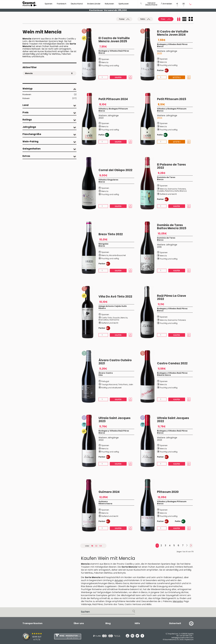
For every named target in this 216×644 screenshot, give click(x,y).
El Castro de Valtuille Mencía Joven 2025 (114, 40)
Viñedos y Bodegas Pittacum (113, 109)
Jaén (131, 384)
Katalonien (134, 580)
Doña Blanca (181, 191)
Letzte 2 (177, 77)
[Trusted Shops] (33, 637)
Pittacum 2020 (168, 492)
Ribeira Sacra (164, 375)
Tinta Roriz (123, 384)
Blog (108, 623)
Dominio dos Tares (114, 604)
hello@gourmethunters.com (182, 638)
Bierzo (48, 39)
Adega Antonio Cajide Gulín (113, 306)
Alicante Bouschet (117, 255)
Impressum (189, 640)
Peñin (145, 19)
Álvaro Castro (106, 373)
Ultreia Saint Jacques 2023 (115, 420)
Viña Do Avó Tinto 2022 (115, 297)
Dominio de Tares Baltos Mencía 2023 (172, 227)
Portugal (105, 381)
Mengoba (103, 244)
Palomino (169, 191)
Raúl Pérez (98, 604)
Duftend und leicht (168, 194)
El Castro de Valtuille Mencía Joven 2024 (173, 33)
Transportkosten (32, 623)
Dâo (101, 375)
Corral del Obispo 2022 (115, 170)
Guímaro (103, 501)
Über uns (79, 623)
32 (96, 546)
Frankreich (62, 4)
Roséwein (49, 95)
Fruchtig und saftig (110, 66)
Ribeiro (102, 308)
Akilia (149, 604)
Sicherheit (175, 623)
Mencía (105, 62)
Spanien (49, 4)
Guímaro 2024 (109, 492)
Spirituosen (124, 4)
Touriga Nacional (109, 384)
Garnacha (114, 320)
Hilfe (137, 623)
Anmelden (166, 4)
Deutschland (77, 4)
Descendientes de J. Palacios (157, 601)
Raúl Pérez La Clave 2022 (172, 297)
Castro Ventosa (133, 604)
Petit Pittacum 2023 (172, 99)
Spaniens (53, 41)
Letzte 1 (177, 142)
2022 (101, 440)
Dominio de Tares (166, 177)
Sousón (116, 318)
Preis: (166, 19)
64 (101, 546)
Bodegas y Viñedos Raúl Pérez (114, 51)
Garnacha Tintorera (177, 189)
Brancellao (104, 320)
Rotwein (49, 98)
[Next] (187, 545)
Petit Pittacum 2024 (113, 99)
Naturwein (109, 4)
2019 (159, 247)
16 (92, 546)
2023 (101, 118)
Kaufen (118, 77)
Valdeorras (151, 583)
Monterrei (135, 583)
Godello (161, 191)
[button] (151, 4)
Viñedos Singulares (108, 180)
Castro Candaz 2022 (172, 363)
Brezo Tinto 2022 (111, 234)
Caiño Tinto (107, 318)
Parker (124, 19)
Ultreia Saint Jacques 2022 (173, 420)
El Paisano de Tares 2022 (171, 166)
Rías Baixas (87, 586)
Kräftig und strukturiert (111, 388)
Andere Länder (94, 4)
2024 (160, 118)
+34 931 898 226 (186, 636)
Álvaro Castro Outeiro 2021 (115, 362)
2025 (160, 53)
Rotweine (97, 589)
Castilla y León (132, 564)
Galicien (168, 577)
